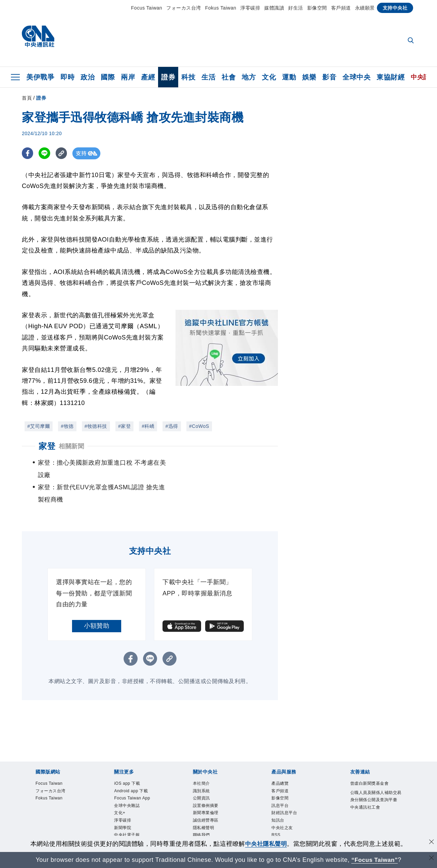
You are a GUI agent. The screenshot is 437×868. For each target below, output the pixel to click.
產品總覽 (280, 759)
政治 (88, 77)
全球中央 (356, 77)
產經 (148, 77)
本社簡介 (201, 759)
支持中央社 (395, 8)
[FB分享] (28, 153)
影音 (329, 77)
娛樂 (309, 77)
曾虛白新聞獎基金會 (370, 759)
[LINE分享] (45, 153)
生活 (208, 77)
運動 (289, 77)
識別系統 (201, 766)
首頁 (27, 98)
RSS (276, 811)
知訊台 (278, 796)
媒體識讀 (274, 8)
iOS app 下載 (127, 759)
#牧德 (67, 426)
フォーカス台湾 (184, 8)
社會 (229, 77)
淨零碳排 (250, 8)
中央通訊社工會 (365, 783)
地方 (249, 77)
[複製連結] (63, 153)
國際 (108, 77)
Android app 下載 (131, 766)
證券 (168, 77)
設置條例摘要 (206, 781)
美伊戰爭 (40, 77)
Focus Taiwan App (132, 774)
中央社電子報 (127, 811)
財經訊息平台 (284, 789)
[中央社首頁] (38, 38)
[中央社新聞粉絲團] (218, 834)
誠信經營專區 (206, 796)
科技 (188, 77)
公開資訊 (201, 774)
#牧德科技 (96, 426)
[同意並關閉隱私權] (431, 843)
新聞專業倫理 (206, 789)
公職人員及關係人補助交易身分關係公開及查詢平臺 (376, 772)
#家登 (124, 426)
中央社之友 (282, 804)
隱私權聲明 (204, 804)
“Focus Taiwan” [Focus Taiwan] (375, 860)
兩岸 (128, 77)
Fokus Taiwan (221, 8)
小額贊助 (97, 601)
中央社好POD (127, 818)
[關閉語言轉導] (431, 859)
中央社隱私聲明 (266, 844)
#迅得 (172, 426)
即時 (67, 77)
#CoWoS (199, 426)
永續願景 (365, 8)
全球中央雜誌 (127, 781)
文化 (269, 77)
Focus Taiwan (147, 8)
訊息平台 (280, 781)
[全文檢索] (411, 41)
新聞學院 (123, 804)
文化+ (120, 789)
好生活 (296, 8)
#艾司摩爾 (39, 426)
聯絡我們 (201, 811)
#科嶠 (148, 426)
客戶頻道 (341, 8)
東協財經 (391, 77)
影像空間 (317, 8)
